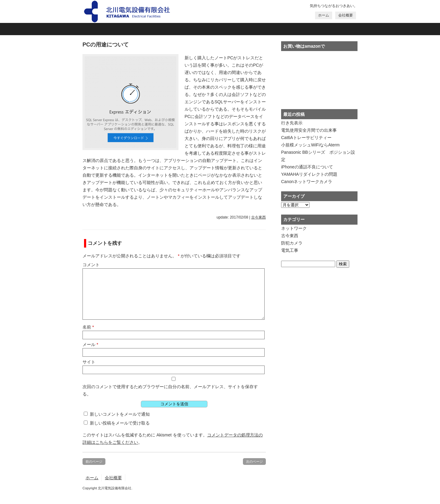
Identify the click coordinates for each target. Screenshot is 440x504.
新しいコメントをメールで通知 (120, 414)
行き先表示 (292, 123)
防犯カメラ (292, 243)
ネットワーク (294, 228)
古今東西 (258, 217)
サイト (89, 362)
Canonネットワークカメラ (307, 182)
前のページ (94, 462)
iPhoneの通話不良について (307, 167)
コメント (91, 265)
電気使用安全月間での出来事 (309, 130)
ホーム (324, 15)
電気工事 (290, 250)
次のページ (254, 462)
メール (90, 344)
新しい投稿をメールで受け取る (120, 423)
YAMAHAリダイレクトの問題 (309, 174)
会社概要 (346, 15)
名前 (88, 327)
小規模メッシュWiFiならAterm (310, 145)
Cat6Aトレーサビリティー (306, 138)
